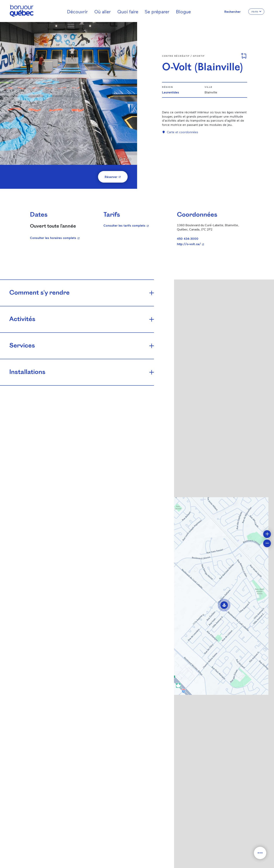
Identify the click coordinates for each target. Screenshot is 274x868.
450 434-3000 (188, 238)
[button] (224, 605)
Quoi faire (128, 11)
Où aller (103, 11)
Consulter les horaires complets (55, 238)
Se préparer (157, 11)
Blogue (183, 11)
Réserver (116, 177)
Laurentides (171, 92)
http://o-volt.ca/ (209, 244)
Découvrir (77, 11)
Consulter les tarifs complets (136, 225)
